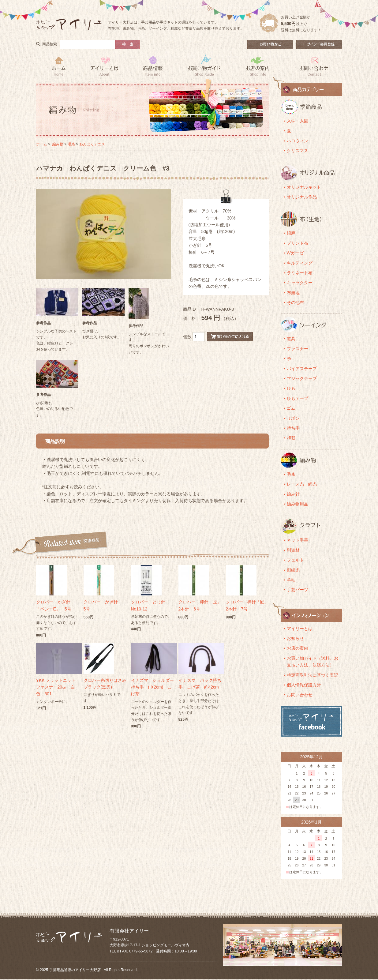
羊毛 (291, 580)
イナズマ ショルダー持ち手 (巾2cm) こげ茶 (152, 687)
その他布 (295, 302)
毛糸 (71, 144)
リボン (293, 418)
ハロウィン (298, 141)
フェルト (295, 560)
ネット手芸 (298, 540)
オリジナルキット (304, 187)
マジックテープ (302, 378)
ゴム (291, 408)
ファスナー (298, 349)
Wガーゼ (295, 253)
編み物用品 (298, 504)
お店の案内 (298, 648)
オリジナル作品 (302, 197)
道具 (291, 339)
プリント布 (298, 243)
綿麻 (291, 233)
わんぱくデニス (92, 144)
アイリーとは (300, 629)
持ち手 (293, 428)
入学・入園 (298, 121)
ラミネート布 (300, 273)
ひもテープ (298, 398)
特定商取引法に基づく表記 (313, 675)
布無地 (293, 293)
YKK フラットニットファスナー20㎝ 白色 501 (56, 687)
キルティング (300, 263)
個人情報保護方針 (304, 685)
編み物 (58, 144)
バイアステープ (302, 369)
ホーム (42, 144)
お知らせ (295, 638)
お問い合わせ (300, 695)
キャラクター (300, 283)
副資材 (293, 550)
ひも (291, 388)
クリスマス (298, 151)
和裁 (291, 438)
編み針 (293, 494)
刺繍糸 (293, 570)
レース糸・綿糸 (302, 484)
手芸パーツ (298, 590)
